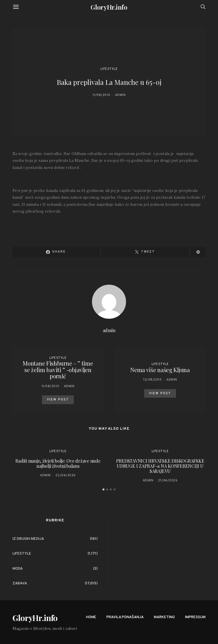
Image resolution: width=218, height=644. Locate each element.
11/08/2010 (101, 95)
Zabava (20, 584)
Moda (18, 569)
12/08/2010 (152, 380)
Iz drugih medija (28, 539)
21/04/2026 (168, 481)
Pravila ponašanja (125, 617)
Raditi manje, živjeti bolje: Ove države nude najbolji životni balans (58, 463)
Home (91, 617)
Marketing (164, 617)
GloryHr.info (109, 7)
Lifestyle (109, 69)
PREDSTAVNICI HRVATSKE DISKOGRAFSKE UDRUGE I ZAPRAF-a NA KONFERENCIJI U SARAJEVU (160, 466)
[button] (103, 489)
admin (120, 95)
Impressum (195, 617)
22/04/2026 (66, 475)
